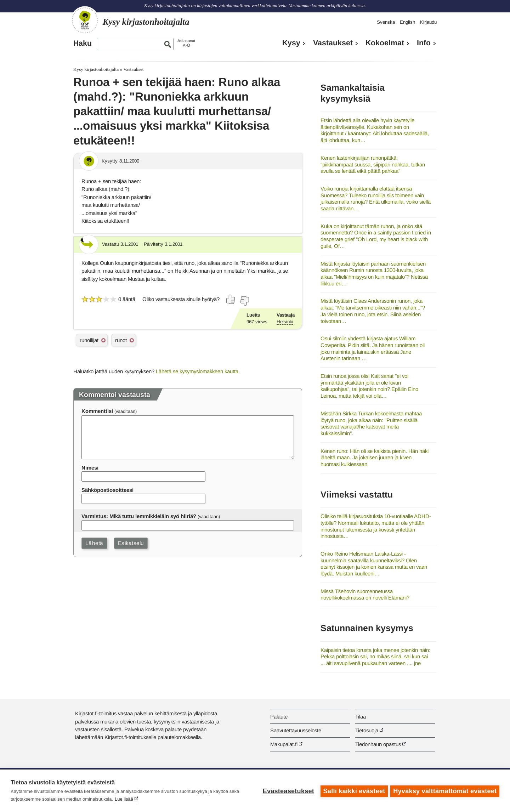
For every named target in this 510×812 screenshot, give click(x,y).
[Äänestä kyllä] (231, 299)
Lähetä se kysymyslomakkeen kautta (197, 371)
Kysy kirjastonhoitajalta (96, 69)
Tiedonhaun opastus (378, 744)
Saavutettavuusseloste (296, 730)
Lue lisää (124, 799)
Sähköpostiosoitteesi (107, 490)
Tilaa (361, 717)
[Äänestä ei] (244, 301)
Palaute (279, 717)
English (407, 22)
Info (424, 43)
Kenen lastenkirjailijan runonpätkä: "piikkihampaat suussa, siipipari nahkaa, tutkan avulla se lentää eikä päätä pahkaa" (373, 164)
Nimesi (90, 468)
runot (121, 340)
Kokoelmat (385, 43)
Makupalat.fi (284, 744)
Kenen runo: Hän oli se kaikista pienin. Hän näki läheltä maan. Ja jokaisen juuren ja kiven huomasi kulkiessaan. (375, 458)
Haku (83, 43)
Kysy (291, 43)
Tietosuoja (367, 730)
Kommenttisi (97, 411)
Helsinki (285, 322)
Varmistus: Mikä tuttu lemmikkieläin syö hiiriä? (139, 516)
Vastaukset (333, 43)
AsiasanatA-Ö (186, 43)
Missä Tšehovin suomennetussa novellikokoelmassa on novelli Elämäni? (365, 595)
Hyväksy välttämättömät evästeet (445, 791)
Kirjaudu (428, 22)
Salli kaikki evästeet (353, 791)
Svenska (386, 22)
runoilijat (89, 340)
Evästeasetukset (287, 791)
